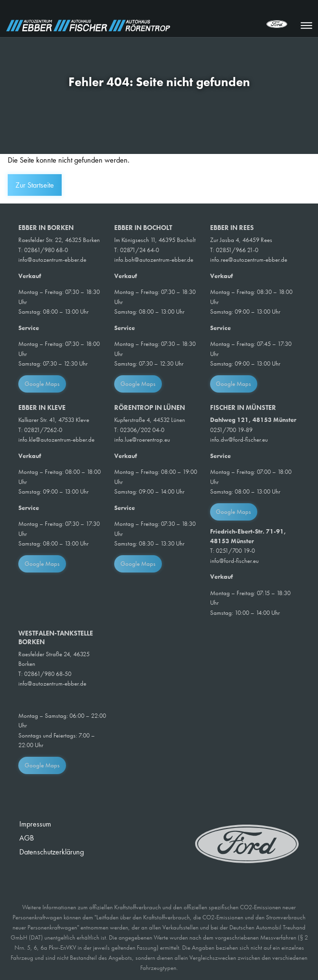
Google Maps (42, 384)
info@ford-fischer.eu (234, 561)
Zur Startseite (35, 185)
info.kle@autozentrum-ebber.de (56, 439)
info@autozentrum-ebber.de (52, 260)
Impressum (35, 824)
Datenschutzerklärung (52, 852)
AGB (26, 838)
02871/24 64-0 (139, 250)
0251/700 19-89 (231, 430)
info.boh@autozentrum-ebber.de (154, 260)
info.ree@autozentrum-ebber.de (249, 260)
